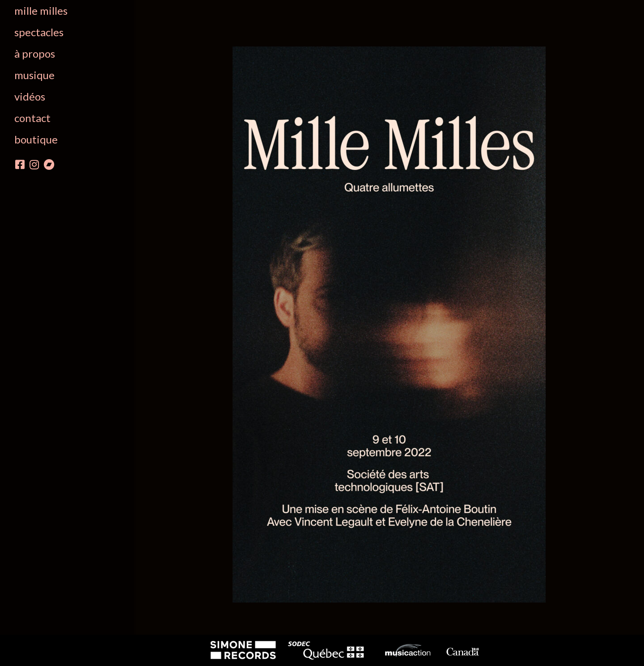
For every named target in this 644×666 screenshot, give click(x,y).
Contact (32, 118)
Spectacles (39, 32)
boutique (36, 139)
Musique (34, 75)
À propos (35, 53)
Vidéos (30, 96)
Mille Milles (41, 11)
